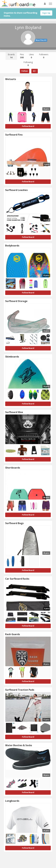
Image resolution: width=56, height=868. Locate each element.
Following (28, 64)
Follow (25, 71)
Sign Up (46, 13)
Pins (22, 56)
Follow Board (28, 126)
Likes (31, 56)
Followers (44, 56)
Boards (11, 56)
